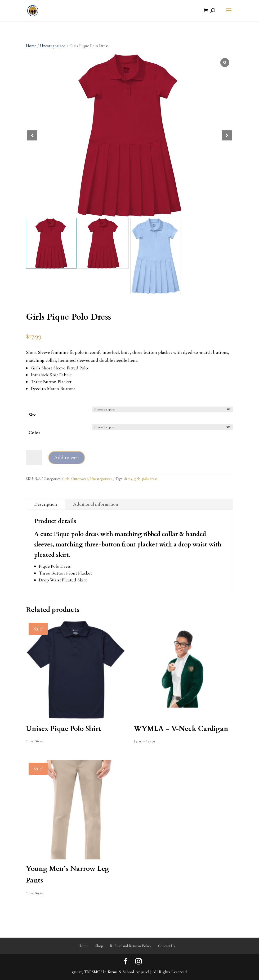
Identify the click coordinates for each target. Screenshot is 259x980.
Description (46, 504)
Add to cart (67, 458)
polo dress (150, 479)
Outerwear (80, 479)
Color (35, 432)
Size (32, 415)
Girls (66, 479)
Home (31, 46)
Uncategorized (53, 46)
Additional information (96, 504)
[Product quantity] (34, 458)
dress (128, 479)
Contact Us (166, 946)
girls (137, 479)
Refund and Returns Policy (131, 946)
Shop (99, 946)
